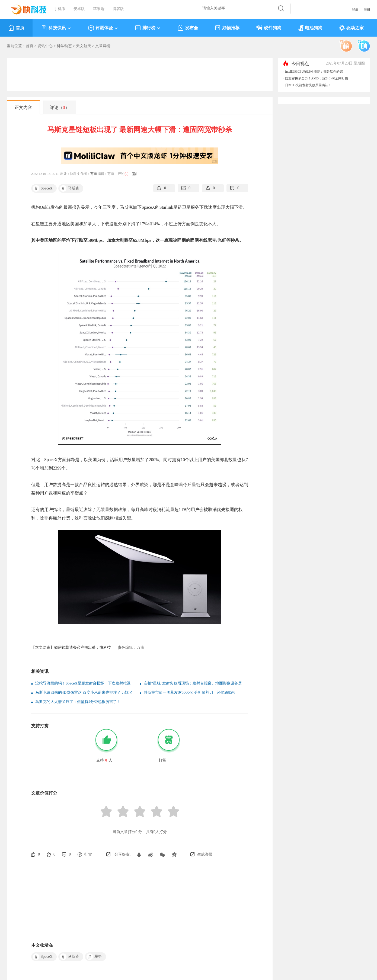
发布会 (188, 28)
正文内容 (23, 107)
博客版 (118, 9)
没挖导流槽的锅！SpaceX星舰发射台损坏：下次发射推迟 (83, 683)
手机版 (60, 9)
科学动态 (64, 46)
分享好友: (123, 854)
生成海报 (205, 854)
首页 (16, 28)
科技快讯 (56, 28)
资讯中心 (45, 46)
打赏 (88, 854)
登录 (355, 9)
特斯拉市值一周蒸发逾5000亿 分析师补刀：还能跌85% (189, 693)
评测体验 (103, 28)
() (126, 174)
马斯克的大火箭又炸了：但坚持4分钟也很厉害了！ (78, 702)
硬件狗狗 (269, 28)
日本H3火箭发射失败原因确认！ (308, 85)
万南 (94, 174)
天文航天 (84, 46)
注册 (367, 9)
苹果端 (99, 9)
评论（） (60, 107)
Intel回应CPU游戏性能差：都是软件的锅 (314, 72)
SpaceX (43, 188)
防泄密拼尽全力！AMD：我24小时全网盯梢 (317, 78)
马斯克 (70, 188)
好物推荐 (227, 28)
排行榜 (148, 28)
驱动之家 (351, 28)
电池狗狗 (310, 28)
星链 (94, 957)
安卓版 (79, 9)
